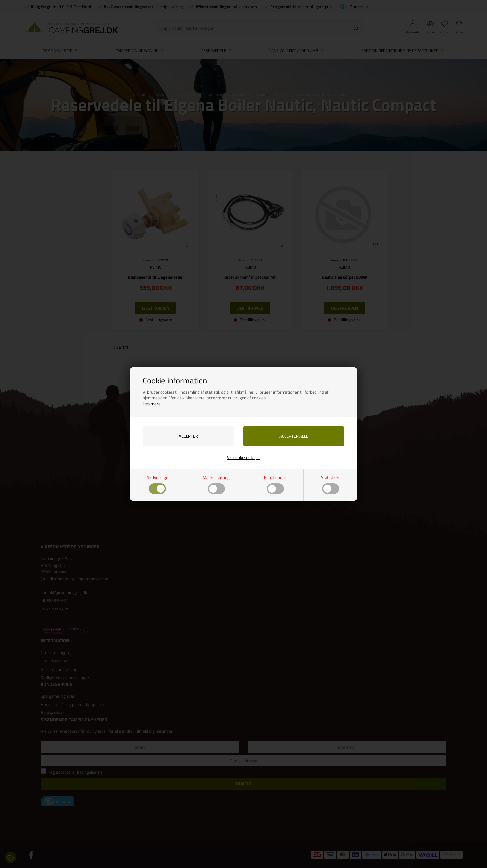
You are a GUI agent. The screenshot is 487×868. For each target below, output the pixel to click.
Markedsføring (216, 484)
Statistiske (331, 484)
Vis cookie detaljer (244, 457)
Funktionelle (275, 484)
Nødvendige (157, 484)
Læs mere (152, 404)
